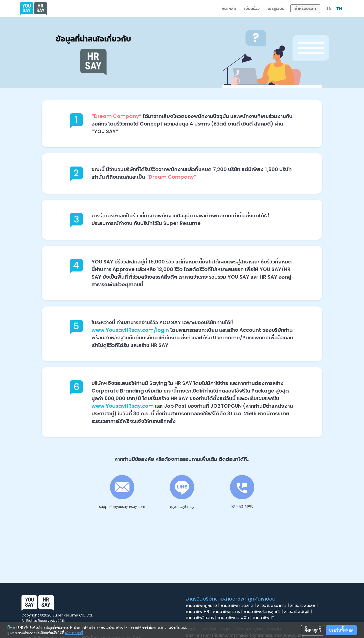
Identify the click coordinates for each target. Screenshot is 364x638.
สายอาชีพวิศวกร (202, 618)
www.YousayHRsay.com (123, 406)
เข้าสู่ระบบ (276, 8)
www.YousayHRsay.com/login (130, 330)
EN (329, 8)
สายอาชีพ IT (265, 618)
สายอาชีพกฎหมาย (203, 606)
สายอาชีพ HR (199, 612)
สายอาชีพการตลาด (239, 606)
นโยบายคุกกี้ (74, 633)
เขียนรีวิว (252, 8)
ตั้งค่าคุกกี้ (313, 630)
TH (339, 8)
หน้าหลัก (229, 8)
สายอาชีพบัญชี (299, 612)
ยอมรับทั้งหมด (341, 630)
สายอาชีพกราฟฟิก (235, 618)
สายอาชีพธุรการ (228, 612)
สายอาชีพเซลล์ (305, 606)
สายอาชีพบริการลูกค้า (264, 612)
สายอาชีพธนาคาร (274, 606)
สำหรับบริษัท (305, 8)
